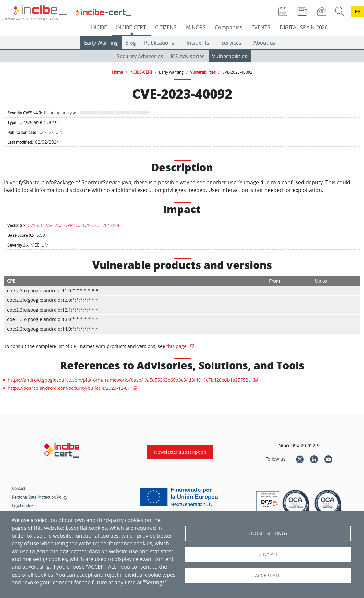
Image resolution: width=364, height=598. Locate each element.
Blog (131, 43)
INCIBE (99, 27)
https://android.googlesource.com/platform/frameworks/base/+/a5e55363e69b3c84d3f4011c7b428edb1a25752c (130, 380)
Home (117, 72)
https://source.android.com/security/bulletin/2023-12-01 (70, 388)
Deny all (268, 554)
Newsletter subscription (180, 452)
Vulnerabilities (230, 56)
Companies (229, 27)
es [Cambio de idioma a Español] (358, 12)
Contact (19, 488)
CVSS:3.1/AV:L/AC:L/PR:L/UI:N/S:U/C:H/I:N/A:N (73, 225)
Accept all (268, 576)
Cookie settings (268, 533)
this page (177, 346)
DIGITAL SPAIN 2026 (304, 27)
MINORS (196, 27)
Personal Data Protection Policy (40, 497)
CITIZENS (166, 27)
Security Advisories (140, 56)
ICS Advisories (188, 56)
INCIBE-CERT (131, 27)
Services (231, 43)
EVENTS (261, 27)
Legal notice (23, 506)
